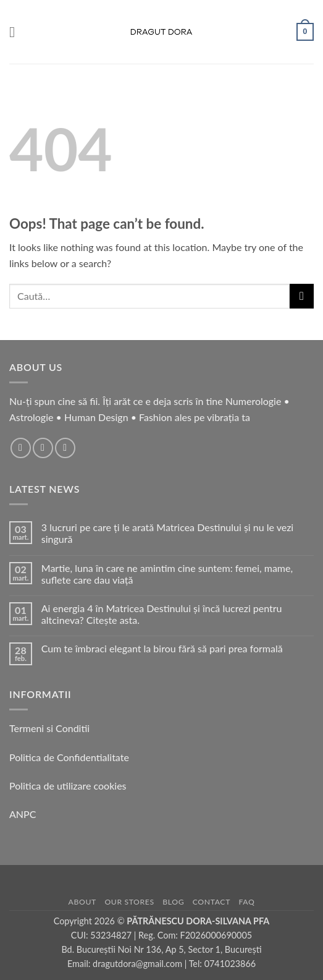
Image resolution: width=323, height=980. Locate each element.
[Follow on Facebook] (21, 448)
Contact (212, 902)
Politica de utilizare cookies (68, 786)
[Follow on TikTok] (65, 448)
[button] (17, 32)
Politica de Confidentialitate (69, 757)
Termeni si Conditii (49, 728)
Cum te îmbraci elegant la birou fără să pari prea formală (162, 648)
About (82, 902)
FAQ (247, 902)
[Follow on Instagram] (43, 448)
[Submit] (302, 296)
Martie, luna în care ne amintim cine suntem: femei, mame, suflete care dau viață (167, 574)
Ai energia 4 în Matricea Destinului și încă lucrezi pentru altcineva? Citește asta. (162, 614)
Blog (173, 902)
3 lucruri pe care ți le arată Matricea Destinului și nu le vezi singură (167, 533)
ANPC (23, 814)
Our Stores (129, 902)
